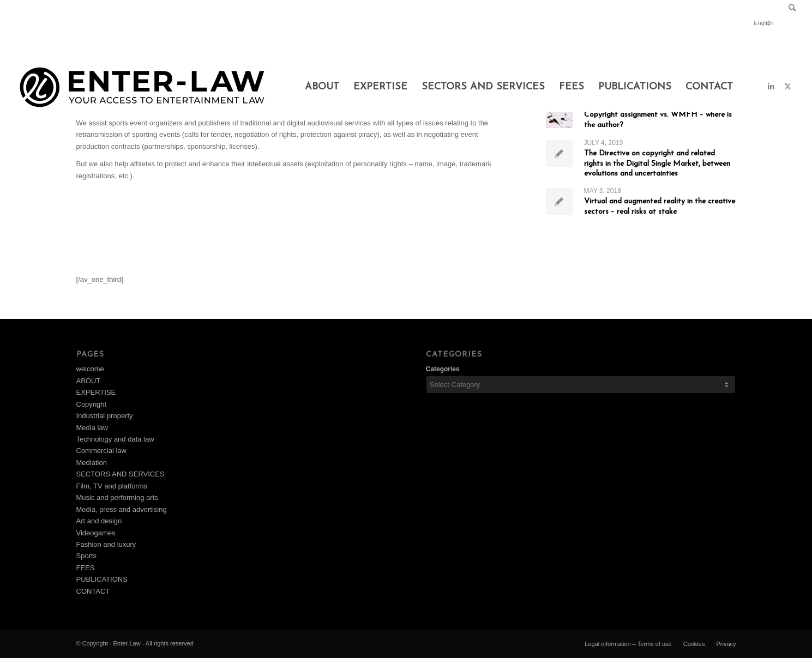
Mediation (92, 463)
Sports (87, 556)
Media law (92, 428)
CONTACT (93, 591)
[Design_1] (142, 87)
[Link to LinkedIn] (771, 87)
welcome (90, 369)
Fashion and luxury (106, 544)
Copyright (92, 404)
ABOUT (89, 381)
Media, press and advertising (122, 509)
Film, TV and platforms (112, 486)
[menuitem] (789, 8)
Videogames (96, 533)
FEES (86, 568)
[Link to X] (787, 87)
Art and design (99, 521)
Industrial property (105, 416)
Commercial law (101, 451)
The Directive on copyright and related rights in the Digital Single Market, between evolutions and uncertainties (657, 163)
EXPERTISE (96, 392)
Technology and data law (115, 439)
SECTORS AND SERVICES (121, 474)
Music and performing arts (117, 497)
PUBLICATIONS (102, 579)
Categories (443, 369)
